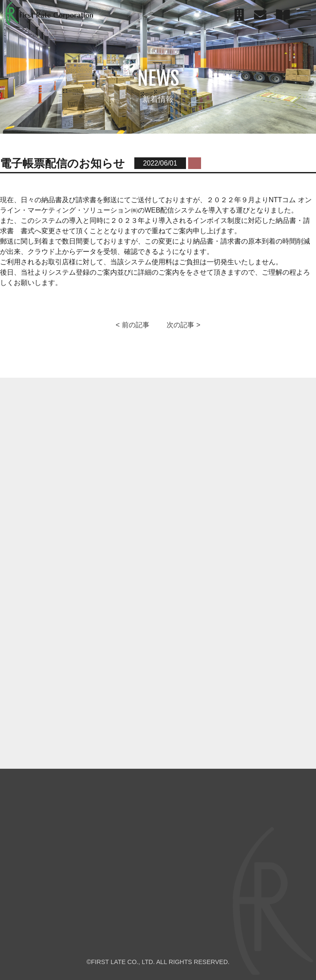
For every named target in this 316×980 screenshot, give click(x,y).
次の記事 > (183, 325)
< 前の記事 (133, 325)
